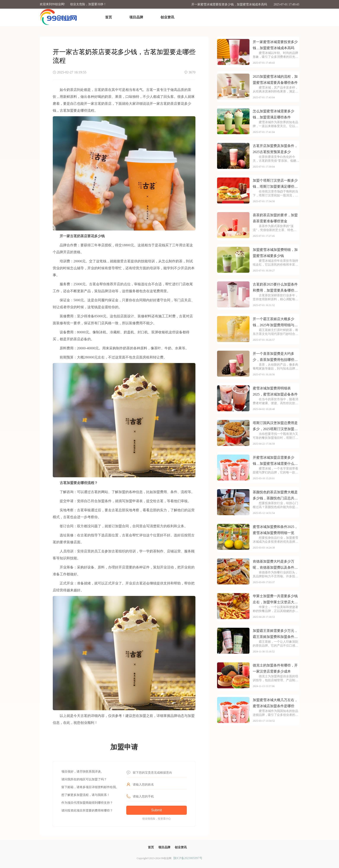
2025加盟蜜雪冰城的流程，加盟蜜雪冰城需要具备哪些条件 (275, 80)
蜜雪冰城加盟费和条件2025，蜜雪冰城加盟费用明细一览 (275, 530)
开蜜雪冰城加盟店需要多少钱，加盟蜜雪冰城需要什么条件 (275, 461)
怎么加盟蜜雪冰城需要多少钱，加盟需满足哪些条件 (273, 114)
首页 (109, 17)
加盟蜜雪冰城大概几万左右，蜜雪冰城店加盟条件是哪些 (275, 703)
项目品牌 (136, 17)
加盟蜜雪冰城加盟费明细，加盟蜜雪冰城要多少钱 (275, 253)
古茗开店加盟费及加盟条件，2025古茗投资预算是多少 (275, 149)
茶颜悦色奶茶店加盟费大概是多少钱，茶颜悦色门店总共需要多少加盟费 (275, 496)
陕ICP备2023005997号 (188, 858)
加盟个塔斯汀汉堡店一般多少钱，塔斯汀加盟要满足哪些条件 (275, 184)
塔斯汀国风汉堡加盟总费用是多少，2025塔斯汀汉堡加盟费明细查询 (275, 427)
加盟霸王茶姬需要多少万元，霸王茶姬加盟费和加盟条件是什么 (275, 634)
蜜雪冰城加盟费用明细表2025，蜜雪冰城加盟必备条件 (275, 391)
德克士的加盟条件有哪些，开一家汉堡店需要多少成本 (275, 668)
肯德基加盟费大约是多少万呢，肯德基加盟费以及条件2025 (273, 565)
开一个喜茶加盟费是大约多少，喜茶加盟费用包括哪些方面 (275, 357)
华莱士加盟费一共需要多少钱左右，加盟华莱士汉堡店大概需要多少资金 (275, 600)
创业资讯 (167, 17)
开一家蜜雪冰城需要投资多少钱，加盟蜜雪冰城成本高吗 (229, 4)
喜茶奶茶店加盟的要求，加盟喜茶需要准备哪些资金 (275, 218)
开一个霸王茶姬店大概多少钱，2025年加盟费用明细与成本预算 (275, 323)
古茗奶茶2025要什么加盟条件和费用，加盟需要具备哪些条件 (275, 288)
